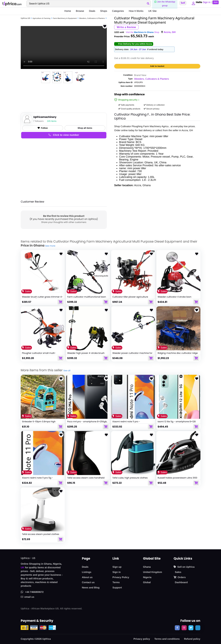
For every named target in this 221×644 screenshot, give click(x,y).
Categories (118, 11)
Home (68, 11)
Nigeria (147, 577)
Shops (104, 11)
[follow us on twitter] (191, 628)
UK (22, 568)
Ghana (147, 567)
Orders (180, 577)
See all (67, 370)
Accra (167, 32)
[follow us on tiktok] (198, 628)
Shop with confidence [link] (129, 95)
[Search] (88, 4)
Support (117, 588)
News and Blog (91, 588)
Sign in (117, 572)
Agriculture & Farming (41, 18)
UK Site (152, 11)
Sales (178, 572)
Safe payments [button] (126, 105)
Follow (43, 128)
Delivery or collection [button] (154, 105)
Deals (92, 11)
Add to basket (157, 66)
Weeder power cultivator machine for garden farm (132, 355)
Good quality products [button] (129, 109)
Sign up (117, 567)
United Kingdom (153, 572)
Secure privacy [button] (152, 109)
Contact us (88, 582)
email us (27, 597)
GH (174, 32)
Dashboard (181, 582)
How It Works (136, 11)
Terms (116, 582)
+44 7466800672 (32, 592)
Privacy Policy (121, 577)
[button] (193, 4)
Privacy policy (142, 639)
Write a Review (126, 27)
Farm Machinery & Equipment (65, 18)
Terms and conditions (167, 639)
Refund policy (192, 639)
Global (147, 582)
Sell (182, 3)
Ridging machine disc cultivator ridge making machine (178, 355)
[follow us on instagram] (184, 628)
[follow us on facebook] (177, 628)
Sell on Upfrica (184, 567)
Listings (87, 572)
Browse (80, 11)
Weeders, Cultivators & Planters (92, 18)
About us (87, 577)
